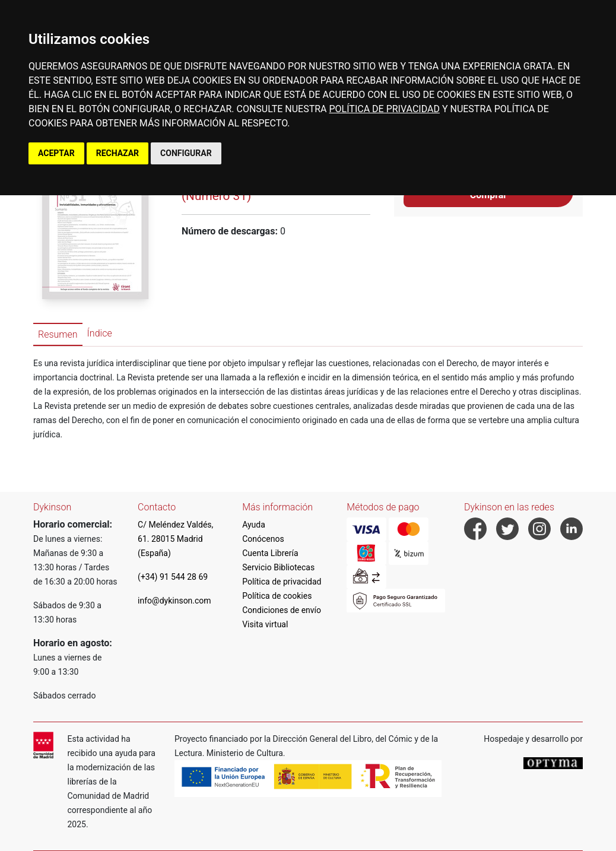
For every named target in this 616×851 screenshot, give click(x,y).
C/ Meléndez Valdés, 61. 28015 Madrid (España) (175, 539)
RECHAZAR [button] (118, 153)
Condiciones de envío (282, 610)
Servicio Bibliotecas (278, 567)
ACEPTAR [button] (56, 153)
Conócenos (263, 539)
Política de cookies (277, 596)
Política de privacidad (282, 582)
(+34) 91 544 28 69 (173, 577)
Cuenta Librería (270, 553)
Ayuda (254, 525)
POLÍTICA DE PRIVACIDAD (385, 109)
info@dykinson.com (174, 601)
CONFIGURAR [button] (186, 153)
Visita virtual (265, 624)
